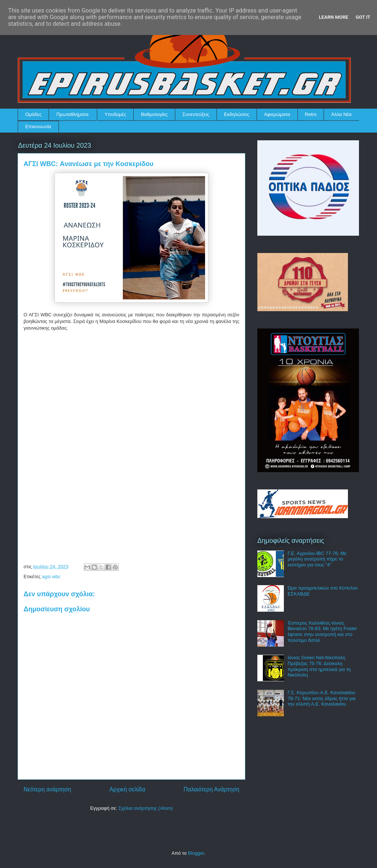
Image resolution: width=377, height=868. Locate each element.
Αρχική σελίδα (127, 789)
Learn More (334, 17)
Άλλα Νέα (341, 114)
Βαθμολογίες (154, 114)
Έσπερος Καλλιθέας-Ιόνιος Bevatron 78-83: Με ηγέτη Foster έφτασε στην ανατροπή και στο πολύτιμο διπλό (322, 632)
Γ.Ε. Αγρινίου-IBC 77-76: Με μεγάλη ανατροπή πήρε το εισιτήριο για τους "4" (317, 559)
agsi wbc (51, 577)
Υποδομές (115, 114)
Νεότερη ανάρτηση (47, 789)
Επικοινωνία (38, 126)
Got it (363, 17)
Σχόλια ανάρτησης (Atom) (146, 808)
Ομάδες (34, 114)
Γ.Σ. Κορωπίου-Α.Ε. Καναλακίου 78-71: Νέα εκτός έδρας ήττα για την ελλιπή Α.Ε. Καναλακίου (322, 698)
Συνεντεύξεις (196, 114)
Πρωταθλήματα (72, 114)
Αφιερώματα (277, 114)
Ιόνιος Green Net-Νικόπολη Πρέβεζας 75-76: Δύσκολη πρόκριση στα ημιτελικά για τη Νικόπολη (319, 666)
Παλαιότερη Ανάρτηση (211, 789)
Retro (311, 114)
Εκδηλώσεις (237, 114)
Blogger (196, 853)
